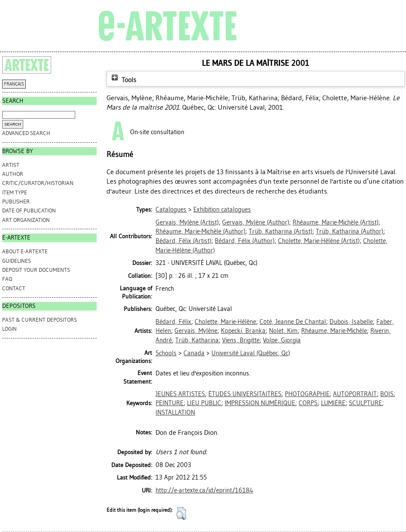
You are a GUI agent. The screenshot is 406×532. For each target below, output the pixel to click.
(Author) (256, 222)
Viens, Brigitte (241, 340)
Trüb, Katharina (197, 340)
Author (13, 174)
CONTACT (14, 288)
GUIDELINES (17, 261)
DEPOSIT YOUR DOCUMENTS (36, 270)
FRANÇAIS (14, 84)
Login (9, 329)
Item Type (15, 192)
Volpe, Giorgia (282, 340)
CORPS (308, 403)
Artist (11, 165)
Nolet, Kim (283, 331)
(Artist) (187, 222)
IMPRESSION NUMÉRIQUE (260, 403)
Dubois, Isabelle (351, 322)
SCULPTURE (365, 403)
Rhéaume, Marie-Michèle (334, 331)
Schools (166, 353)
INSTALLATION (175, 412)
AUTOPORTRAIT (355, 394)
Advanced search (26, 133)
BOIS (387, 394)
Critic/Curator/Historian (38, 183)
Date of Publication (29, 211)
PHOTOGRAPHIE (307, 394)
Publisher (16, 201)
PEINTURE (169, 403)
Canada (194, 353)
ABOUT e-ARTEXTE (25, 251)
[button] (181, 514)
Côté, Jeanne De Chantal (293, 322)
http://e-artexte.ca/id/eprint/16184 (204, 490)
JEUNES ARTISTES (180, 394)
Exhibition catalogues (222, 209)
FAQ (7, 279)
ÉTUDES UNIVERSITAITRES (245, 394)
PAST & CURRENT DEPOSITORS (40, 320)
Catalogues (171, 209)
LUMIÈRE (333, 403)
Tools (123, 80)
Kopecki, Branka (243, 331)
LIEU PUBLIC (204, 403)
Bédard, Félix (173, 322)
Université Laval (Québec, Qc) (251, 353)
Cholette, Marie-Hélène (225, 322)
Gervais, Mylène (196, 331)
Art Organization (26, 220)
